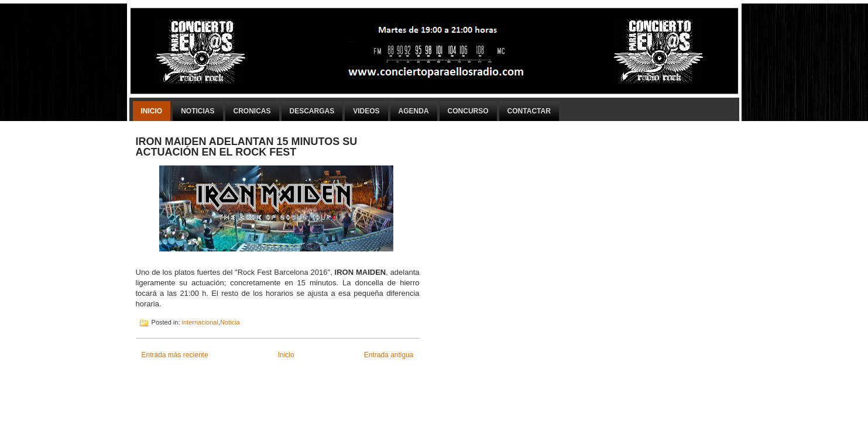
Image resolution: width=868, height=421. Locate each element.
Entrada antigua (389, 355)
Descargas (312, 111)
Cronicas (252, 111)
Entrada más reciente (175, 355)
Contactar (529, 111)
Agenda (414, 111)
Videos (366, 111)
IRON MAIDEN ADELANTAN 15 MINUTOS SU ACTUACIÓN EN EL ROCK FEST (247, 147)
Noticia (230, 322)
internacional (200, 322)
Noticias (198, 111)
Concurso (468, 111)
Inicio (152, 111)
